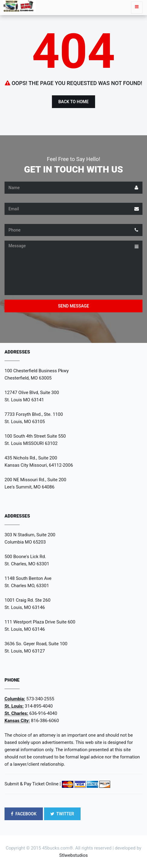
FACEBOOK (24, 814)
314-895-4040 (39, 706)
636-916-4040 (43, 713)
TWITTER (62, 814)
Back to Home (73, 102)
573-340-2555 (40, 699)
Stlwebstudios (73, 855)
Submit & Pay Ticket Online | (33, 784)
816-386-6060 (45, 721)
